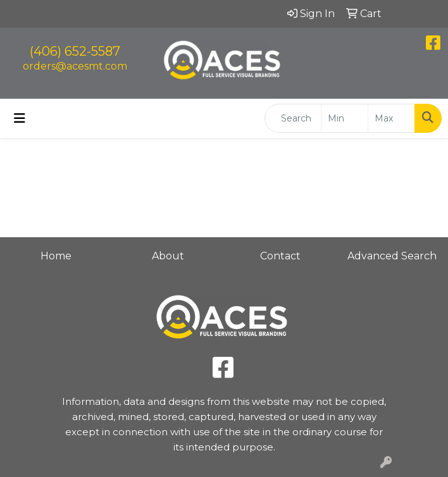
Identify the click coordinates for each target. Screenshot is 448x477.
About (168, 256)
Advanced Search (392, 256)
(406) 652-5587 (75, 51)
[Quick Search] (293, 118)
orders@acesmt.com (75, 66)
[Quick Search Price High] (391, 118)
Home (56, 256)
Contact (280, 256)
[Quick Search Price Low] (345, 118)
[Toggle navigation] (20, 118)
